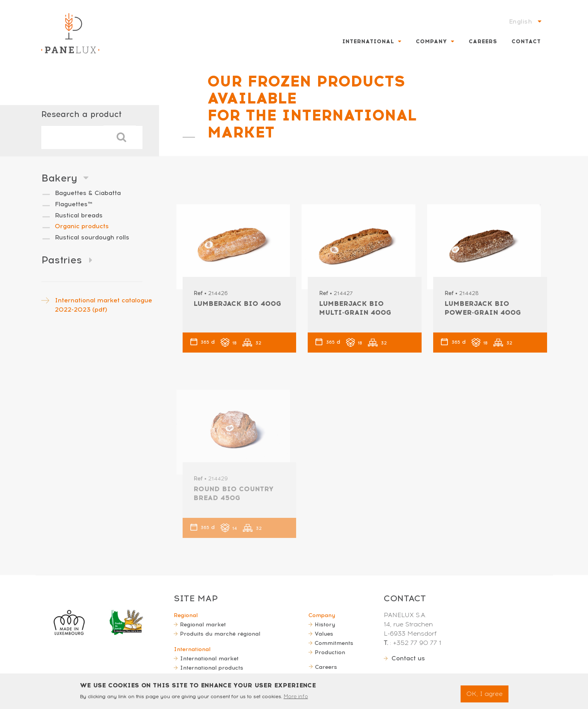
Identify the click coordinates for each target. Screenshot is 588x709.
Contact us (408, 658)
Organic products (82, 226)
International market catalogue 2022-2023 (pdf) (103, 305)
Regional (186, 615)
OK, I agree (485, 695)
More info (296, 698)
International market (209, 658)
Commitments (334, 643)
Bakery (59, 178)
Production (330, 652)
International (368, 42)
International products (212, 668)
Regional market (203, 624)
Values (324, 634)
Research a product (81, 114)
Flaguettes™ (74, 204)
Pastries (62, 260)
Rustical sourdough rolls (92, 237)
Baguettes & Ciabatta (88, 193)
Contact (526, 42)
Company (431, 42)
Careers (483, 42)
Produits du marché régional (220, 634)
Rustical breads (79, 215)
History (325, 624)
